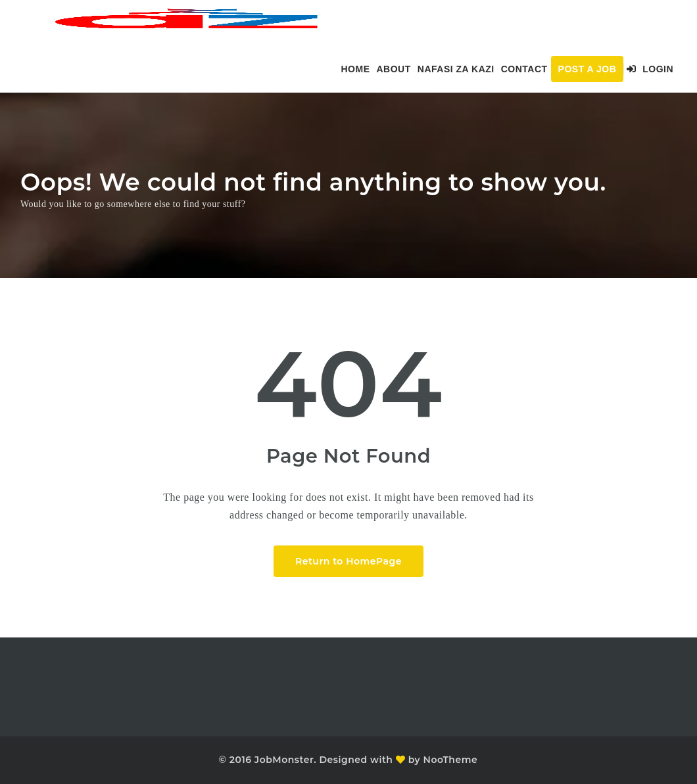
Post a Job (588, 69)
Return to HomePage (348, 561)
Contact (524, 69)
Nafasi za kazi (456, 69)
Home (355, 69)
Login (650, 69)
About (393, 69)
